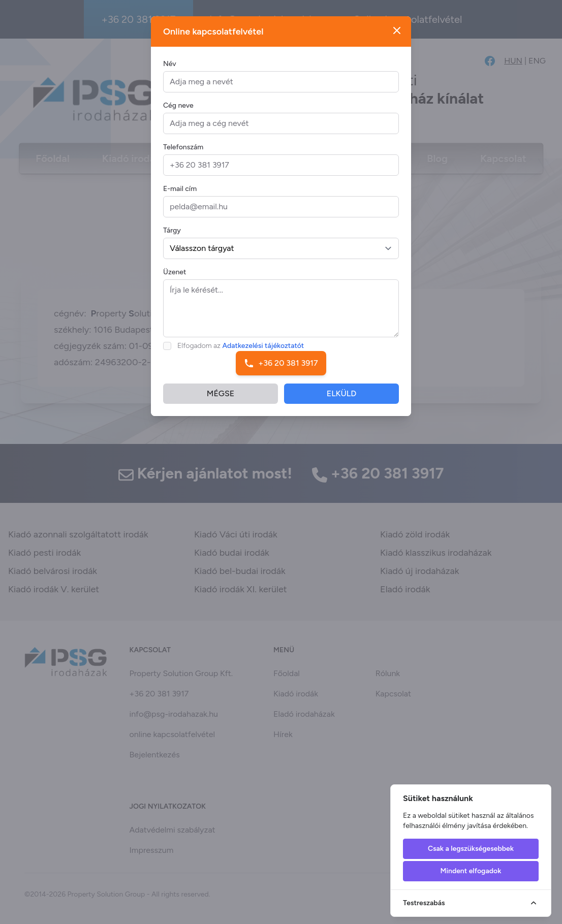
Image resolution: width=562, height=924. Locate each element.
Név (170, 64)
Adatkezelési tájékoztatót (263, 346)
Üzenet (175, 272)
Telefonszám (183, 147)
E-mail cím (180, 189)
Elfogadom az (241, 346)
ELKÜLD (342, 393)
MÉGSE (221, 393)
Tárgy (172, 230)
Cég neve (178, 105)
